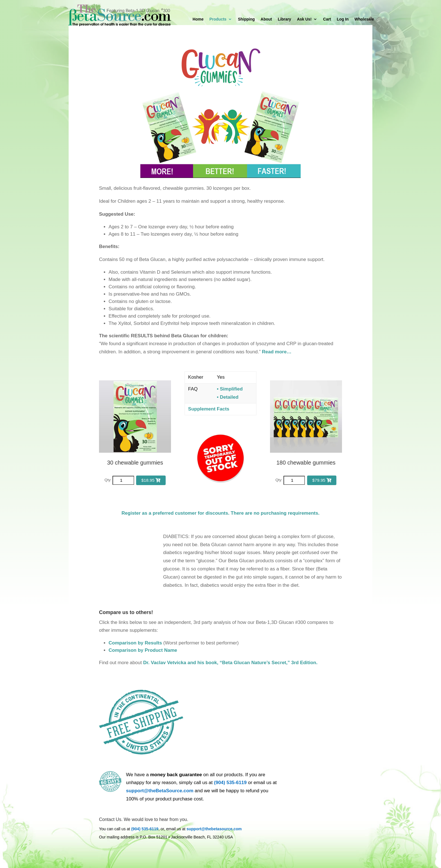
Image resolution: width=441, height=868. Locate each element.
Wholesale (364, 19)
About (266, 19)
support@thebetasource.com (214, 829)
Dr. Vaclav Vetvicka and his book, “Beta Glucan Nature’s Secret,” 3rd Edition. (230, 663)
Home (198, 19)
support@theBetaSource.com (160, 791)
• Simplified (230, 389)
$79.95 (322, 480)
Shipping (246, 19)
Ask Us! (304, 19)
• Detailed (228, 397)
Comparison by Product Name (143, 650)
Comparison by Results (135, 643)
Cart (327, 19)
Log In (343, 19)
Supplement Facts (209, 409)
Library (284, 19)
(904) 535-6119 (230, 783)
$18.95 (151, 480)
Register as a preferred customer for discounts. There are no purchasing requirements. (220, 513)
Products (218, 19)
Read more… (277, 352)
